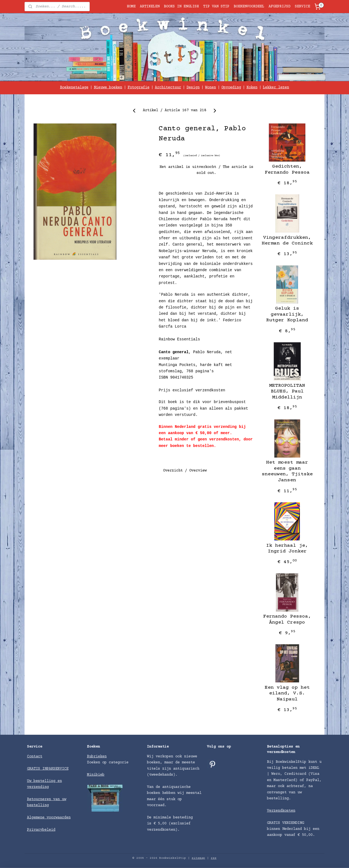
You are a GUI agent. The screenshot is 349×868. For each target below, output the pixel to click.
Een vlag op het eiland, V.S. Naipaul (287, 693)
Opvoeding (231, 87)
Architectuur (168, 87)
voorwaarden (59, 818)
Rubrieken (97, 757)
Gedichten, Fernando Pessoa (287, 170)
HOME (131, 7)
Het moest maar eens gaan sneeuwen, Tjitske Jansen (287, 471)
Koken (252, 87)
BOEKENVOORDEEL (249, 7)
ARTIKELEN (150, 7)
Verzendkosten (281, 811)
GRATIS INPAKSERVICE (48, 769)
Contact (35, 757)
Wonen (210, 87)
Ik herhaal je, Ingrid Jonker (287, 549)
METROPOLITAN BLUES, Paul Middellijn (287, 391)
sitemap (198, 858)
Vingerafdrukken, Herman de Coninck (287, 241)
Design (193, 87)
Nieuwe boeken (108, 87)
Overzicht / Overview (185, 470)
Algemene (37, 818)
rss (214, 858)
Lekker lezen (276, 87)
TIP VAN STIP (216, 7)
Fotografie (139, 87)
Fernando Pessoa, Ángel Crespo (287, 619)
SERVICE (302, 7)
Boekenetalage (74, 87)
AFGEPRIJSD (279, 7)
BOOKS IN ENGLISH (181, 7)
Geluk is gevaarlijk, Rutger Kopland (287, 314)
